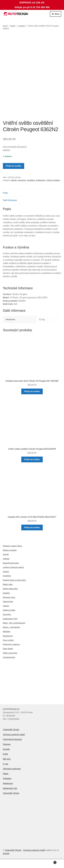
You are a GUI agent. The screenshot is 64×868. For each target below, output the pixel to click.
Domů (5, 26)
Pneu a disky (8, 640)
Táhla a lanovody (10, 653)
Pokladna (7, 778)
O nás (6, 764)
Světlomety (41, 180)
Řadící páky (8, 584)
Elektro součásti (10, 550)
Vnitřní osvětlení (53, 180)
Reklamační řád (10, 788)
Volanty (6, 606)
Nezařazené (8, 636)
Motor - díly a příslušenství (14, 623)
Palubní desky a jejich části (14, 580)
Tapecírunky (8, 602)
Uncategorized (9, 657)
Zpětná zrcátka (9, 610)
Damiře (6, 853)
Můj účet (7, 759)
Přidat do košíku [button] (32, 391)
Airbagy (6, 559)
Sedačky (6, 593)
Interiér (13, 26)
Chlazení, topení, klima (12, 546)
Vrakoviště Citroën (11, 730)
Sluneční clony (9, 597)
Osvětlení (22, 26)
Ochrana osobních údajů (14, 735)
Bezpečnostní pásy (11, 563)
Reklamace (8, 783)
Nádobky (7, 632)
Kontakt (6, 749)
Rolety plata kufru (10, 589)
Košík (5, 754)
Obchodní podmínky (12, 769)
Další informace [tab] (10, 200)
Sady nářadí (8, 649)
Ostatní (6, 572)
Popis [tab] (5, 193)
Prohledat (32, 864)
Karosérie (22, 180)
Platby (6, 774)
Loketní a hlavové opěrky (13, 567)
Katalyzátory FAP (10, 619)
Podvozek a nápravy (11, 644)
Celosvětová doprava (12, 739)
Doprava (7, 744)
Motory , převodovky (12, 627)
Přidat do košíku (13, 166)
